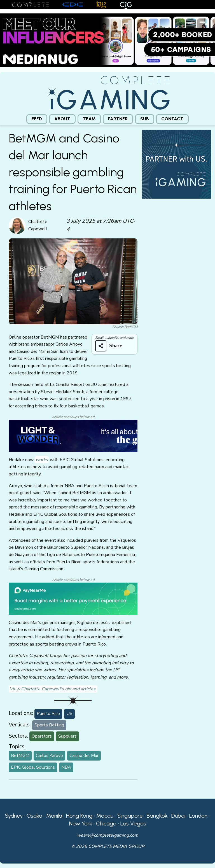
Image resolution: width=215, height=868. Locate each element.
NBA (66, 767)
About (62, 119)
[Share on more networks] (111, 346)
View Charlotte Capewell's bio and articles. (53, 689)
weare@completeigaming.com (108, 835)
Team (89, 119)
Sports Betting (49, 725)
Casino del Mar (84, 756)
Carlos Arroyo (49, 756)
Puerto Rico (48, 714)
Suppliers (67, 736)
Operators (42, 736)
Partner (118, 119)
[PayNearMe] (73, 598)
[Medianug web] (107, 40)
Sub (145, 119)
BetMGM (20, 756)
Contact (172, 119)
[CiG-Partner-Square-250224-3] (176, 164)
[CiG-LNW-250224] (73, 435)
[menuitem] (37, 119)
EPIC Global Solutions (33, 767)
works (42, 460)
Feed (37, 119)
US (69, 714)
